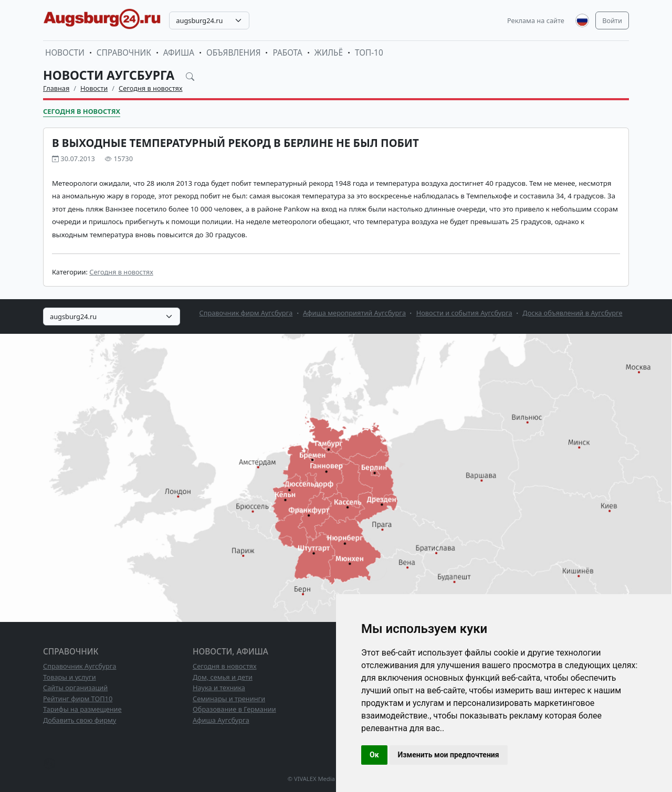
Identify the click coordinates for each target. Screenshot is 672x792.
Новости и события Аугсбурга (464, 313)
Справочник (124, 53)
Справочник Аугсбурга (80, 666)
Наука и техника (219, 688)
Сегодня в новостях (151, 88)
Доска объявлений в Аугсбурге (572, 313)
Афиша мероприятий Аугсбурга (354, 313)
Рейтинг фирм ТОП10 (78, 699)
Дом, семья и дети (223, 677)
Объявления (234, 53)
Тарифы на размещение (82, 709)
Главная (56, 88)
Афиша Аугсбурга (221, 720)
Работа (287, 53)
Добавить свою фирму (80, 720)
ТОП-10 (369, 53)
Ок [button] (374, 755)
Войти (612, 20)
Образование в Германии (234, 709)
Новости (65, 53)
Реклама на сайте (536, 20)
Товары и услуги (70, 677)
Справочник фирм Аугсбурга (246, 313)
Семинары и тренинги (229, 699)
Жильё (329, 53)
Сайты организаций (75, 688)
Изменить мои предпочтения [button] (449, 755)
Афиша (179, 53)
